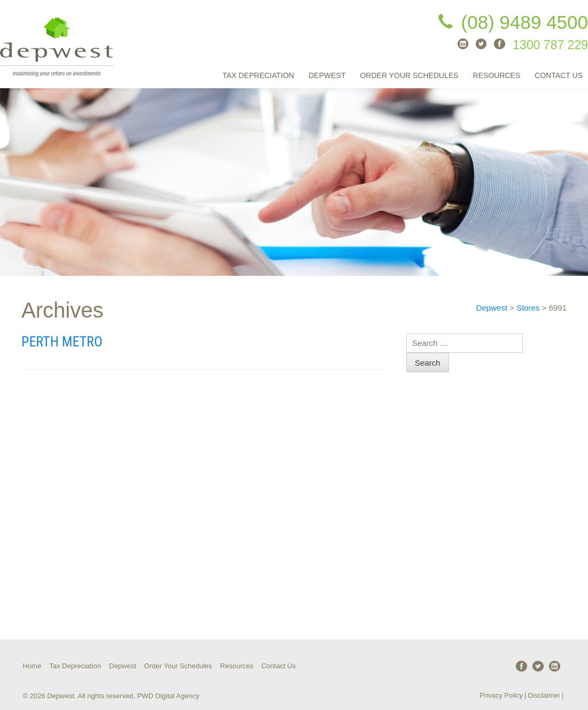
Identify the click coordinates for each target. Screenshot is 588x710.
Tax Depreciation (258, 75)
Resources (497, 75)
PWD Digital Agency (168, 696)
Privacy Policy (501, 695)
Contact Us (559, 75)
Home (32, 666)
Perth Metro (62, 342)
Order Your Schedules (409, 75)
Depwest (327, 75)
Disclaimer (544, 695)
